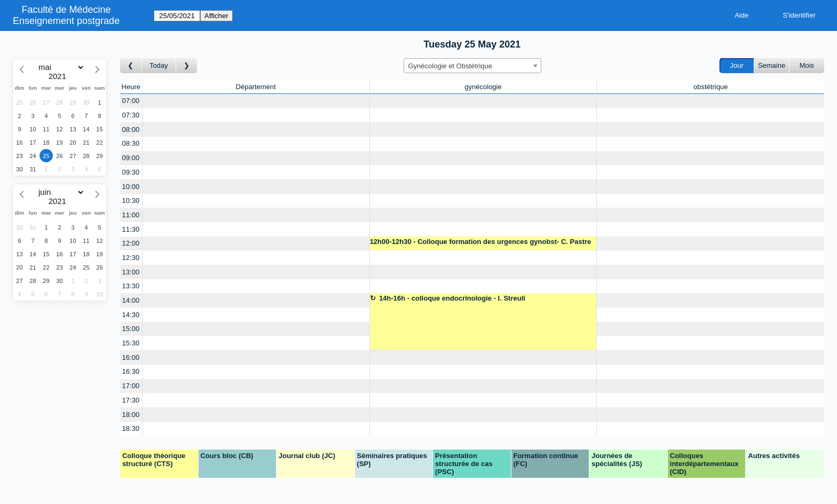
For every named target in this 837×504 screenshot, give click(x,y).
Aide (741, 15)
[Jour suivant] (187, 66)
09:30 (131, 172)
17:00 (131, 386)
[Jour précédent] (131, 66)
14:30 (131, 315)
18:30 (131, 428)
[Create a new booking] (256, 101)
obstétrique (710, 87)
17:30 (131, 400)
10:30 (131, 200)
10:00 (131, 187)
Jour (737, 65)
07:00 (131, 101)
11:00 (131, 215)
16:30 (131, 371)
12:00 (131, 243)
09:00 (131, 158)
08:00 (131, 129)
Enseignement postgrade (66, 21)
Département (256, 87)
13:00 (131, 272)
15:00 (131, 329)
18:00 (131, 415)
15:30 (131, 343)
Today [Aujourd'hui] (159, 65)
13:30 (131, 286)
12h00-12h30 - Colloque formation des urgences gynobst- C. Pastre (481, 242)
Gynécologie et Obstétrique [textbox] (451, 66)
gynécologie (483, 87)
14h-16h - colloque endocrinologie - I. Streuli (452, 298)
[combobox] (472, 66)
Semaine (772, 65)
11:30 (131, 229)
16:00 (131, 357)
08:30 (131, 143)
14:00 (131, 300)
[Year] (60, 76)
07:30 (131, 115)
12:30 (131, 258)
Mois (807, 65)
